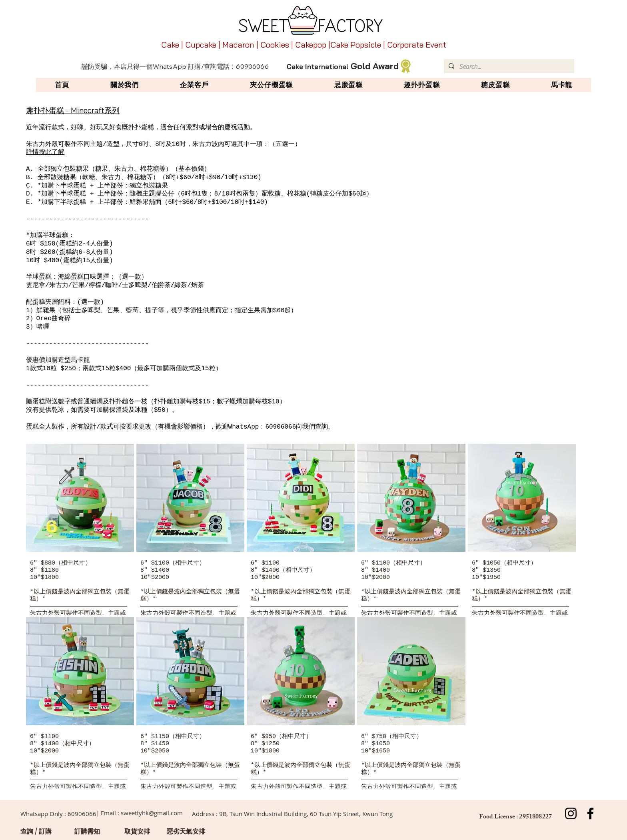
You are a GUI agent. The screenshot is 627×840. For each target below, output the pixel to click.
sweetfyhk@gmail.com (152, 813)
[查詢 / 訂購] (36, 831)
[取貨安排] (137, 831)
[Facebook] (590, 813)
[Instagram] (571, 813)
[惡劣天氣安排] (186, 831)
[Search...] (508, 67)
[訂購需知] (87, 831)
